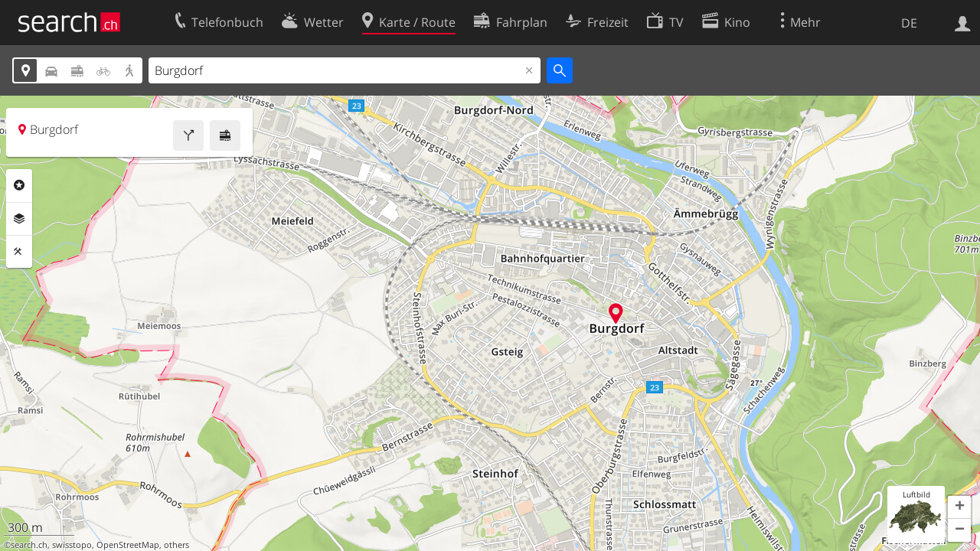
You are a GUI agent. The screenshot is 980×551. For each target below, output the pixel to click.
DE (909, 23)
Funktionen (19, 252)
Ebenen (19, 219)
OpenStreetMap (128, 545)
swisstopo (72, 545)
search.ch (29, 545)
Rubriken (19, 185)
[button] (959, 507)
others (176, 545)
